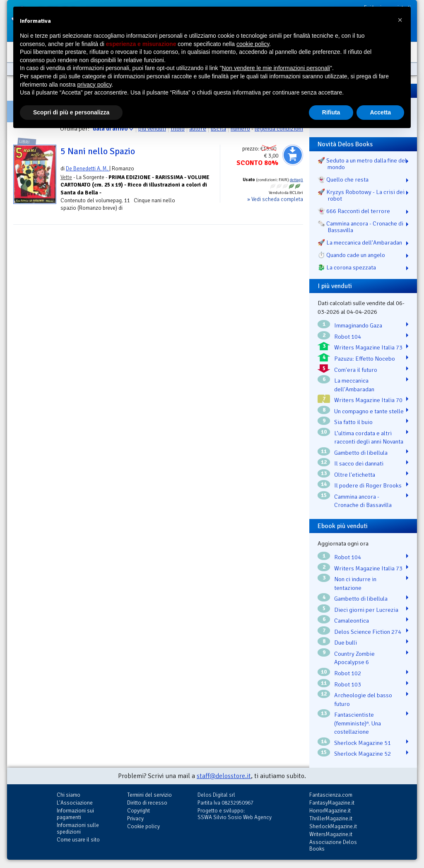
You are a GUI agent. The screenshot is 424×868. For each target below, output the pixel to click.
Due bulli (346, 643)
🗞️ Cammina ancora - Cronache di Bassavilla (360, 227)
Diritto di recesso (147, 803)
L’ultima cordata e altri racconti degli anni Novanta (369, 438)
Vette (66, 177)
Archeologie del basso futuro (363, 699)
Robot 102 (348, 673)
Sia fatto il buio (353, 422)
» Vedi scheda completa (275, 199)
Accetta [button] (380, 112)
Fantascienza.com (331, 795)
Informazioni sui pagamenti (75, 814)
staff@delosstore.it (224, 776)
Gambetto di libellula (361, 453)
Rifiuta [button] (331, 112)
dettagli (296, 180)
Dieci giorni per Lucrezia (366, 610)
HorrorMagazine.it (330, 811)
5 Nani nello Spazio (98, 151)
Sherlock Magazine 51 (363, 743)
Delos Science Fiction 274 (368, 632)
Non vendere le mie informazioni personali (276, 68)
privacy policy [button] (95, 85)
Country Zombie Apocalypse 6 (354, 658)
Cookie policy (143, 826)
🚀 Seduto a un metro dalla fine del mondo (362, 164)
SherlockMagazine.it (333, 826)
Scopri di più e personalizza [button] (71, 112)
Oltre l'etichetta (355, 475)
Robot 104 (348, 337)
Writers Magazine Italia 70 (368, 400)
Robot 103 (348, 684)
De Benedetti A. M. (88, 169)
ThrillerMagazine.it (331, 818)
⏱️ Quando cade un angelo (351, 255)
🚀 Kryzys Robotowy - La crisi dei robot (361, 195)
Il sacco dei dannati (359, 463)
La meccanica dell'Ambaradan (354, 385)
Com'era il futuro (356, 370)
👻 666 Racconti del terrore (354, 211)
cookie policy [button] (253, 44)
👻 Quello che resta (343, 179)
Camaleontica (352, 621)
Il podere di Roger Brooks (368, 485)
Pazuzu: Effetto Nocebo (365, 359)
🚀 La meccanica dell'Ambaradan (360, 242)
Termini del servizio (149, 795)
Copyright (139, 811)
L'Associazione (75, 803)
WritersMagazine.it (331, 834)
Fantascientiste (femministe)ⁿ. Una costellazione (358, 723)
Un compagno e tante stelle (369, 411)
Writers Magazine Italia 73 (368, 347)
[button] (400, 20)
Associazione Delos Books (333, 845)
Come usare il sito (78, 840)
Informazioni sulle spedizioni (78, 828)
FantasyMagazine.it (332, 803)
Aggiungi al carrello (293, 155)
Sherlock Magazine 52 (363, 754)
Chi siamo (69, 795)
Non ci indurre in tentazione (355, 583)
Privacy (135, 818)
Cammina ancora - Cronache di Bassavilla (363, 501)
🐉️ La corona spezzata (347, 267)
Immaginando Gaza (358, 325)
